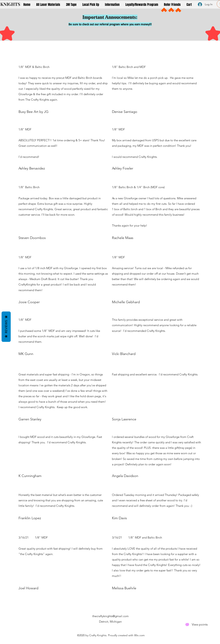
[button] (48, 5)
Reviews (6, 327)
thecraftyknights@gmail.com (110, 616)
